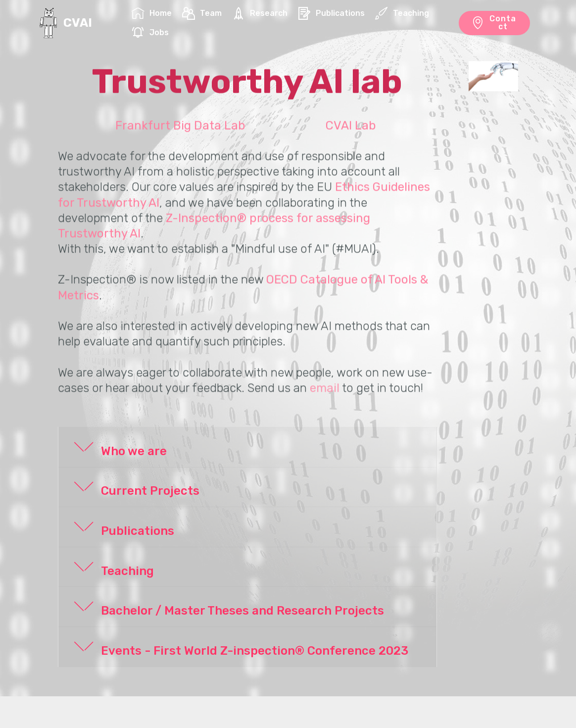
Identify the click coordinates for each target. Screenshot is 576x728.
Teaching (402, 13)
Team (202, 13)
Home (152, 13)
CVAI (78, 23)
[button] (247, 447)
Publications (331, 13)
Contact (494, 23)
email (325, 397)
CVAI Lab (351, 134)
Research (260, 13)
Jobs (150, 32)
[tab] (247, 447)
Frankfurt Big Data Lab (180, 134)
